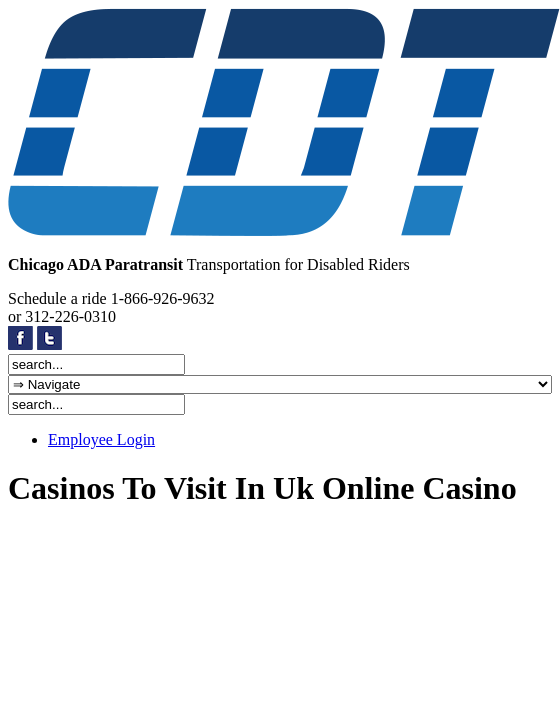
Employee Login (101, 439)
